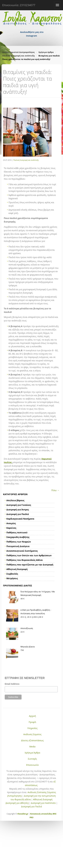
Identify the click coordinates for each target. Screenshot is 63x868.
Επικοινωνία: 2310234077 (19, 5)
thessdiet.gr (23, 814)
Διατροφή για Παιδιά (31, 806)
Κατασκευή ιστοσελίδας (41, 814)
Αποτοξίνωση (27, 628)
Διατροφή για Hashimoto (43, 803)
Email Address (12, 684)
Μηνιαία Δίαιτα (28, 647)
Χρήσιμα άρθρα (46, 52)
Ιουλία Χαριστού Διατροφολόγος (18, 52)
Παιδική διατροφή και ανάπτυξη (18, 56)
